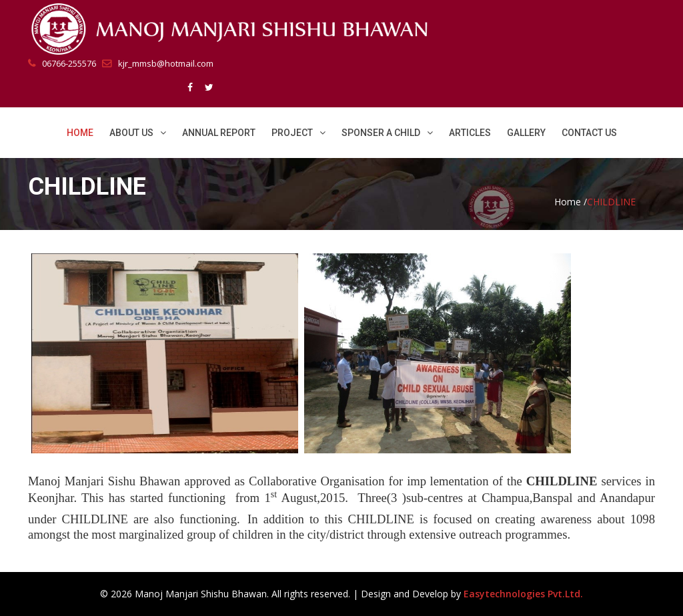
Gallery (526, 133)
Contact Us (589, 133)
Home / (571, 202)
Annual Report (219, 133)
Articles (470, 133)
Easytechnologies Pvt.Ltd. (523, 594)
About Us (138, 133)
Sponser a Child (387, 133)
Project (298, 133)
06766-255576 (62, 63)
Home (80, 133)
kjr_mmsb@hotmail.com (158, 63)
